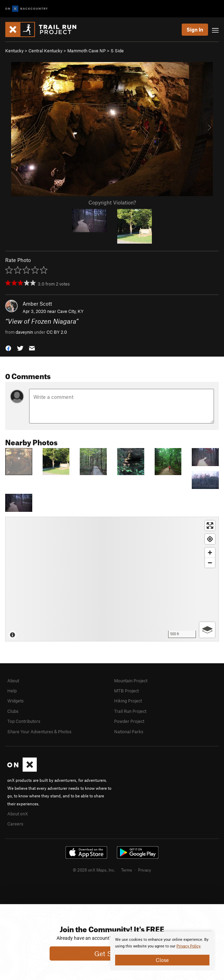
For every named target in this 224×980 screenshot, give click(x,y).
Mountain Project (131, 681)
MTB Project (126, 691)
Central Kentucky (45, 51)
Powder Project (129, 721)
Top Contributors (24, 721)
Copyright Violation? (112, 202)
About (13, 681)
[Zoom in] (210, 553)
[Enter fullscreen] (210, 526)
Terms (127, 870)
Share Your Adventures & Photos (39, 732)
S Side (117, 51)
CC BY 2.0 (57, 332)
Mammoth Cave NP (87, 51)
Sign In (195, 29)
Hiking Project (128, 701)
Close (162, 960)
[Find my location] (210, 539)
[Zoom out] (210, 563)
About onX (18, 814)
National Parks (129, 732)
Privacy (145, 870)
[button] (8, 348)
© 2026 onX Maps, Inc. (94, 870)
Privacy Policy (188, 946)
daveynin (24, 332)
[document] (162, 951)
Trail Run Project (130, 711)
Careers (15, 824)
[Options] (207, 630)
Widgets (15, 701)
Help (12, 691)
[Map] (112, 579)
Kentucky (14, 51)
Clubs (13, 711)
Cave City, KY (70, 311)
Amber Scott (37, 304)
